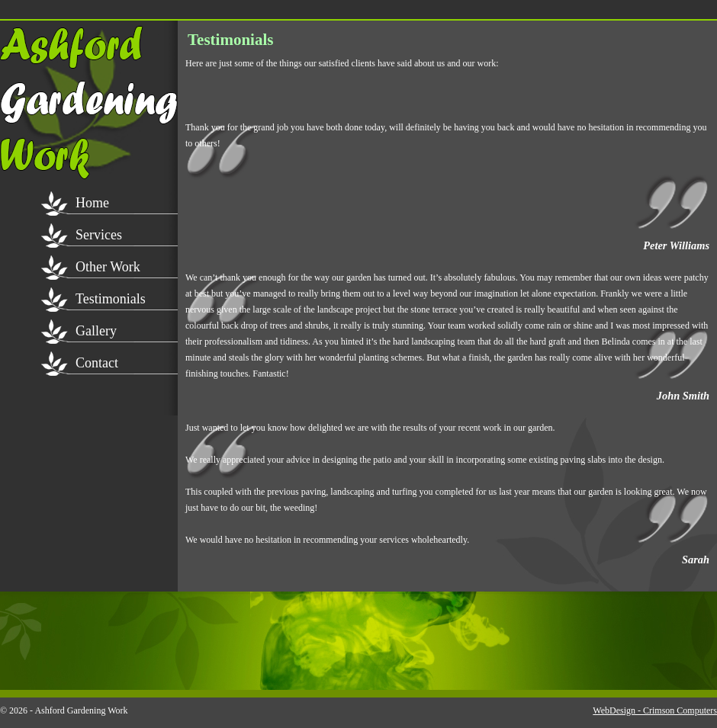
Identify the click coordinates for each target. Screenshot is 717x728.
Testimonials (111, 299)
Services (99, 235)
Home (92, 203)
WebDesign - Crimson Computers (655, 710)
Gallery (96, 331)
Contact (97, 363)
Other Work (108, 267)
